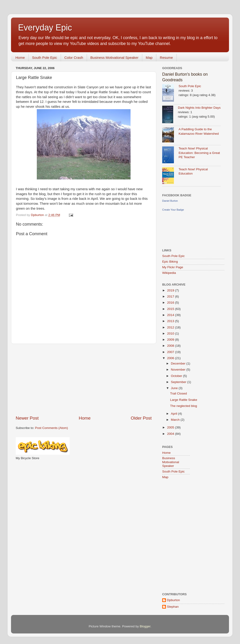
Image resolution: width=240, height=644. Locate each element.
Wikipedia (169, 273)
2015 (171, 309)
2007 (171, 352)
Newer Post (27, 418)
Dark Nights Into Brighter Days (199, 108)
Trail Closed (179, 393)
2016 (171, 303)
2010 (171, 333)
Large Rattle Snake (184, 400)
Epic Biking (170, 262)
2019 (171, 290)
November (179, 370)
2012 (171, 327)
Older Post (141, 418)
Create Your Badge (173, 210)
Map (149, 58)
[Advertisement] (84, 380)
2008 (171, 346)
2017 (171, 296)
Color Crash (74, 58)
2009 (171, 340)
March (176, 420)
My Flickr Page (173, 267)
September (179, 382)
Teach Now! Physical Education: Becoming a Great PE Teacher (199, 153)
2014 (171, 315)
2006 (171, 358)
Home (20, 58)
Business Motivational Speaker (114, 58)
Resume (166, 58)
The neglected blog (184, 406)
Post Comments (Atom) (52, 428)
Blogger (145, 626)
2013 (171, 321)
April (174, 414)
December (179, 363)
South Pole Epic (45, 58)
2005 (171, 427)
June (175, 388)
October (177, 376)
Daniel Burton (170, 201)
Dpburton (173, 600)
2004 (171, 434)
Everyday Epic (45, 28)
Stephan (173, 607)
